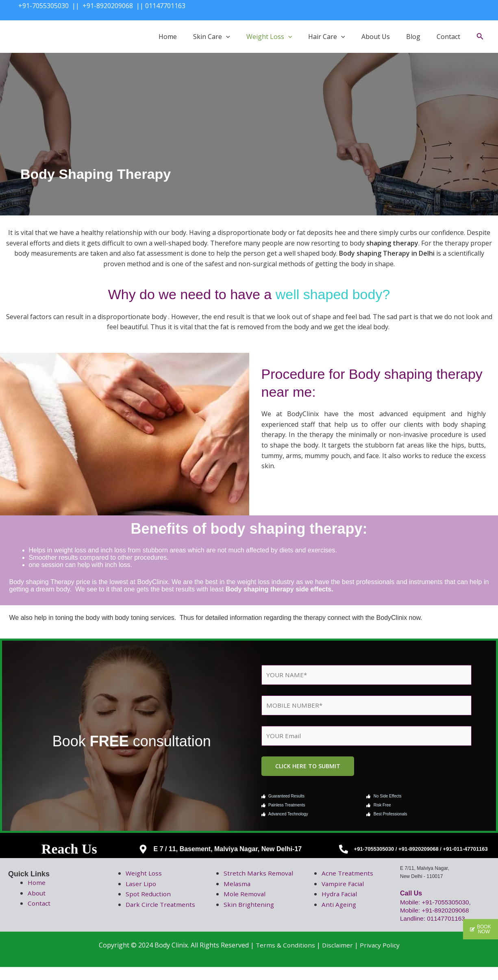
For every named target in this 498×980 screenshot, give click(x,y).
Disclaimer (337, 958)
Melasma (237, 897)
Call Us (411, 896)
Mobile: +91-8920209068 (436, 913)
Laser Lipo (142, 886)
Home (168, 37)
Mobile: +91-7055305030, (438, 905)
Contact (448, 37)
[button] (226, 37)
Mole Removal (245, 907)
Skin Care (212, 37)
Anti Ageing (339, 907)
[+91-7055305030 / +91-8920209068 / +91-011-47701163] (344, 852)
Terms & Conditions (284, 958)
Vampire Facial (344, 886)
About (37, 895)
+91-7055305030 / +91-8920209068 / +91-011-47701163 (421, 852)
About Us (376, 37)
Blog (413, 37)
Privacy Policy (381, 958)
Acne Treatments (348, 876)
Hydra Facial (340, 897)
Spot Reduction (149, 897)
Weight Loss (269, 37)
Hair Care (327, 37)
